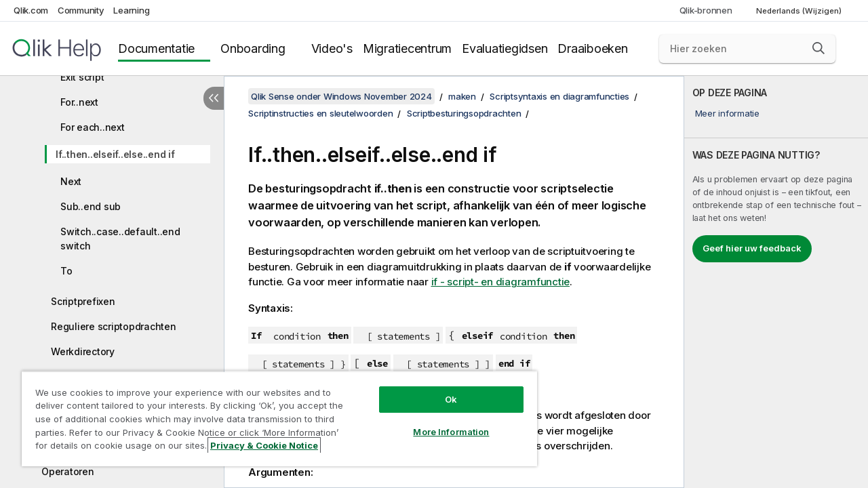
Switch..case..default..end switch (120, 239)
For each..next (93, 127)
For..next (79, 102)
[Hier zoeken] (747, 49)
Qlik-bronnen (706, 10)
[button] (818, 48)
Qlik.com (31, 10)
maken (462, 96)
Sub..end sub (91, 206)
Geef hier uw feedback (752, 248)
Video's (332, 48)
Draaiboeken (592, 48)
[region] (273, 413)
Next (71, 181)
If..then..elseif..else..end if (115, 154)
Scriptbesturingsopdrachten (464, 113)
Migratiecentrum (407, 48)
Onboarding (253, 48)
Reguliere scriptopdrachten (114, 326)
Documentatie (156, 48)
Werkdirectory (83, 351)
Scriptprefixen (83, 301)
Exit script (82, 77)
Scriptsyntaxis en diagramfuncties (559, 96)
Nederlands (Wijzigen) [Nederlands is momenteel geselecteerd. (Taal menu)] (800, 11)
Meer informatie (727, 113)
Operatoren (68, 471)
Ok (441, 389)
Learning (131, 10)
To (66, 271)
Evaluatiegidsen (505, 48)
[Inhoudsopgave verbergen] (214, 98)
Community (81, 10)
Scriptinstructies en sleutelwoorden (320, 113)
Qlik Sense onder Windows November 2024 (341, 96)
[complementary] (776, 282)
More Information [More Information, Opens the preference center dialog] (441, 422)
